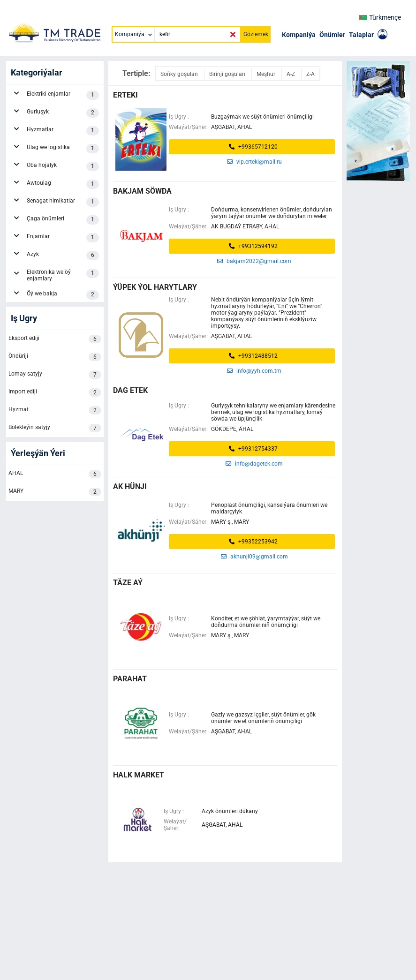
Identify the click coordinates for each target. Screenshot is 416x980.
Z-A (310, 74)
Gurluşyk (63, 113)
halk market (139, 775)
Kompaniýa (299, 35)
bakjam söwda (142, 191)
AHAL (55, 474)
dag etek (130, 390)
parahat (130, 679)
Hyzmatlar (63, 131)
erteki (125, 95)
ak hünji (130, 486)
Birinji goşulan (228, 74)
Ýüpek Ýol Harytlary (155, 287)
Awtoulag (63, 184)
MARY (55, 492)
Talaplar (361, 35)
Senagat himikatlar (63, 202)
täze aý (128, 583)
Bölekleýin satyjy (55, 428)
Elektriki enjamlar (63, 95)
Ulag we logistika (63, 149)
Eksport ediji (55, 339)
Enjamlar (63, 238)
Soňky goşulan (180, 74)
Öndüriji (55, 357)
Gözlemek (256, 34)
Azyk (63, 256)
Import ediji (55, 392)
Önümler (332, 35)
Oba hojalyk (63, 166)
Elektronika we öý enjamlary (63, 275)
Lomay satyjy (55, 375)
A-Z (291, 74)
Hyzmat (55, 410)
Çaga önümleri (63, 220)
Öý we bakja (63, 295)
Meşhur (267, 74)
